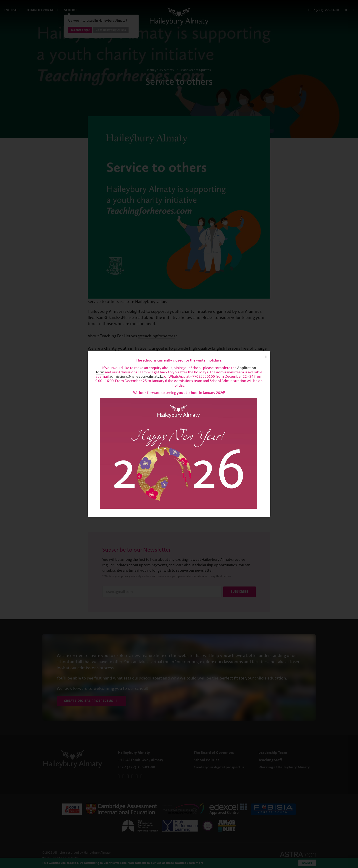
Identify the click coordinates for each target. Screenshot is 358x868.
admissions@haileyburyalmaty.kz (136, 376)
